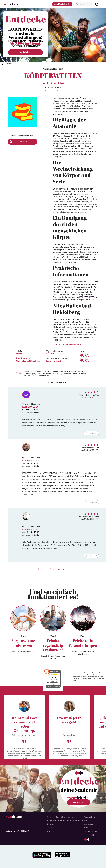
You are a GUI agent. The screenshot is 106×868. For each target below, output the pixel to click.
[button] (77, 4)
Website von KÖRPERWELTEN (81, 297)
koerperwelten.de (54, 361)
